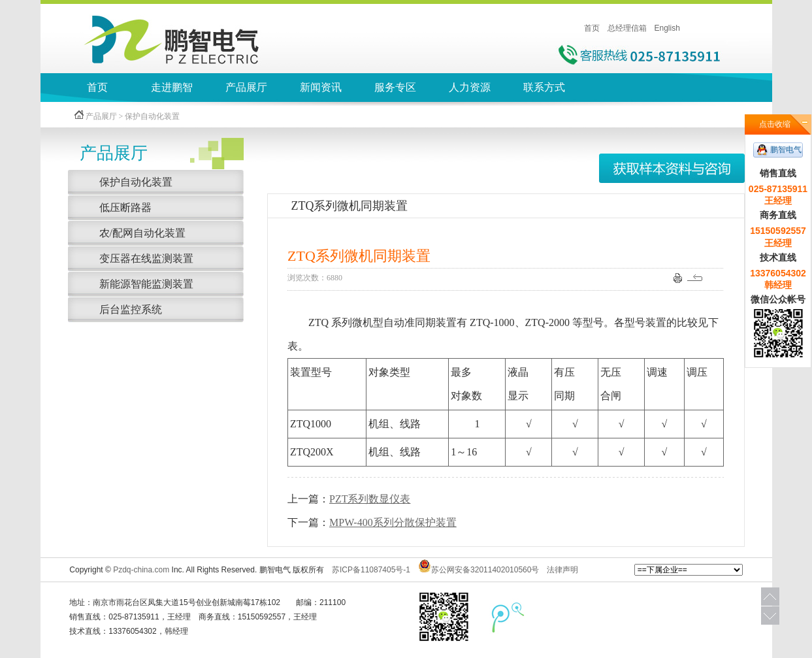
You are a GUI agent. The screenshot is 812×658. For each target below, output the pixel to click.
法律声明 (562, 570)
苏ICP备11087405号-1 (371, 570)
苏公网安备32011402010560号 (485, 570)
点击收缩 (775, 124)
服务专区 (395, 87)
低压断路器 (125, 207)
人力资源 (470, 87)
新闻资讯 (321, 87)
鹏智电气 (786, 150)
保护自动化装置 (136, 182)
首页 (592, 28)
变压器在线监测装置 (146, 258)
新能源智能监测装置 (146, 284)
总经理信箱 (627, 28)
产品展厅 (246, 87)
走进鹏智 (172, 87)
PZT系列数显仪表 (370, 499)
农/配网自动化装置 (142, 233)
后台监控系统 (131, 309)
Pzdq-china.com (141, 570)
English (667, 28)
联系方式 (544, 87)
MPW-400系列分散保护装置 (393, 522)
